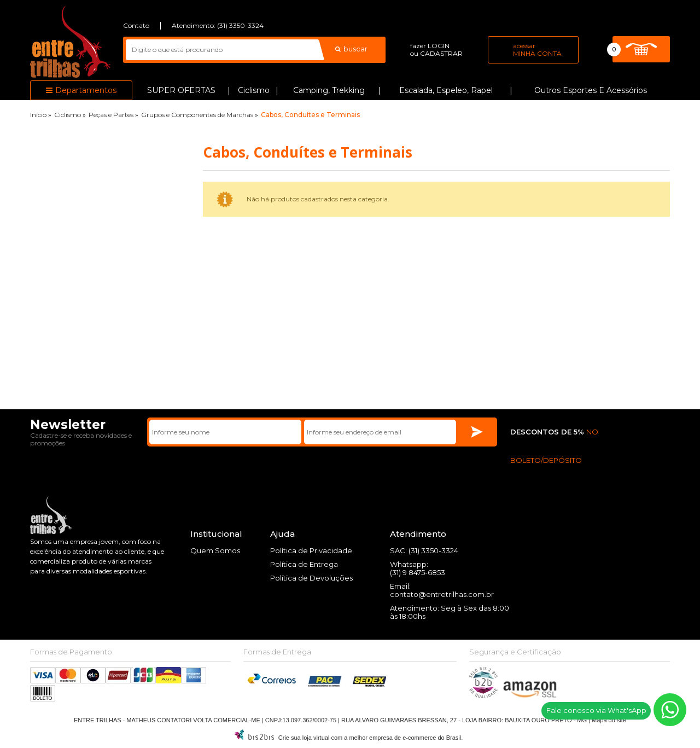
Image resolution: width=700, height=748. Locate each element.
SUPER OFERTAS (181, 90)
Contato (136, 25)
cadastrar (441, 53)
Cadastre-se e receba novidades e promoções (81, 439)
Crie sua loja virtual (304, 738)
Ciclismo (254, 90)
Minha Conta (537, 53)
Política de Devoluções (311, 578)
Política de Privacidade (311, 550)
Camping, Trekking (329, 90)
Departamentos (86, 90)
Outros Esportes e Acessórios (591, 90)
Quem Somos (215, 550)
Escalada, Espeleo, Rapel (446, 90)
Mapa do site (609, 720)
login (439, 46)
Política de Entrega (304, 564)
